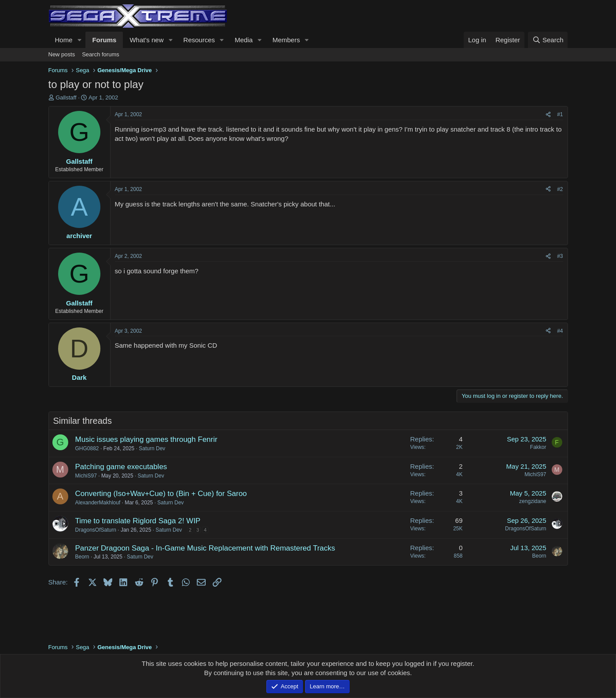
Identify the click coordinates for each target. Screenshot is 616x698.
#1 (560, 114)
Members (286, 40)
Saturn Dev (152, 448)
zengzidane (533, 501)
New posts (62, 54)
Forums (104, 40)
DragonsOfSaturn (96, 530)
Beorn (82, 557)
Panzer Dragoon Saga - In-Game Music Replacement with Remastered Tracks (205, 548)
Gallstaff (66, 97)
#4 (560, 331)
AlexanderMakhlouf (98, 503)
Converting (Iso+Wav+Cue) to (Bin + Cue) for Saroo (161, 494)
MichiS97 (86, 476)
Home (64, 40)
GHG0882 (87, 448)
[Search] (548, 40)
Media (244, 40)
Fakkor (538, 447)
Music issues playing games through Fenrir (146, 439)
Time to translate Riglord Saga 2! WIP (138, 521)
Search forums (101, 54)
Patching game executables (121, 467)
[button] (79, 40)
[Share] (548, 115)
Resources (199, 40)
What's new (146, 40)
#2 (560, 189)
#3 (560, 256)
